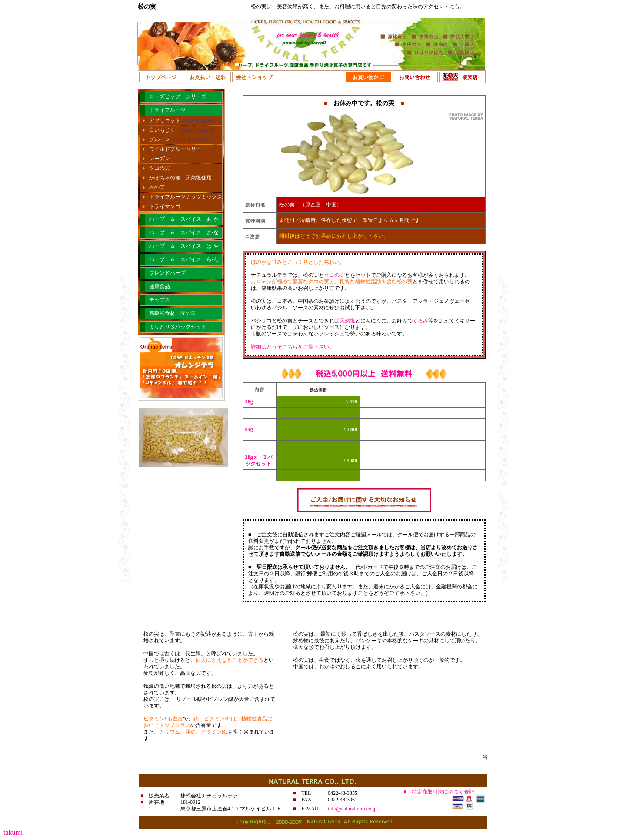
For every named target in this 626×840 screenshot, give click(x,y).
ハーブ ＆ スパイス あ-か (184, 219)
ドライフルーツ (167, 110)
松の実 (157, 187)
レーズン (160, 159)
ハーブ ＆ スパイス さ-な (184, 232)
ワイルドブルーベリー (175, 149)
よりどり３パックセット (178, 327)
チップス (160, 300)
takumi (13, 832)
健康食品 (160, 286)
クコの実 (160, 168)
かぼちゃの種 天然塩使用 (180, 178)
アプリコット (183, 120)
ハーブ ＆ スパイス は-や (184, 246)
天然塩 (347, 321)
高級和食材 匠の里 (173, 313)
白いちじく (182, 130)
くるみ (420, 321)
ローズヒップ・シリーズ (178, 96)
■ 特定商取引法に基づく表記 (439, 792)
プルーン (179, 139)
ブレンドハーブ (167, 273)
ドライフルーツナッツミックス (186, 197)
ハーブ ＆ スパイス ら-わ (184, 259)
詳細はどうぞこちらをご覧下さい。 (293, 347)
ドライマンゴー (167, 206)
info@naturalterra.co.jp (352, 809)
